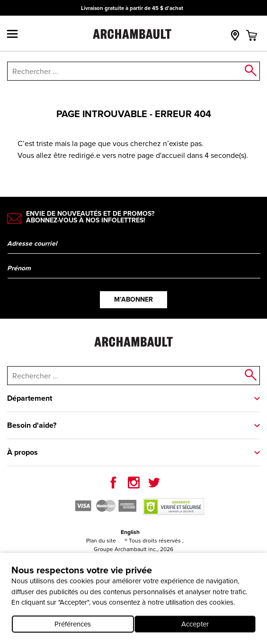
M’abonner (133, 299)
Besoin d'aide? (32, 425)
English (130, 532)
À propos (22, 452)
